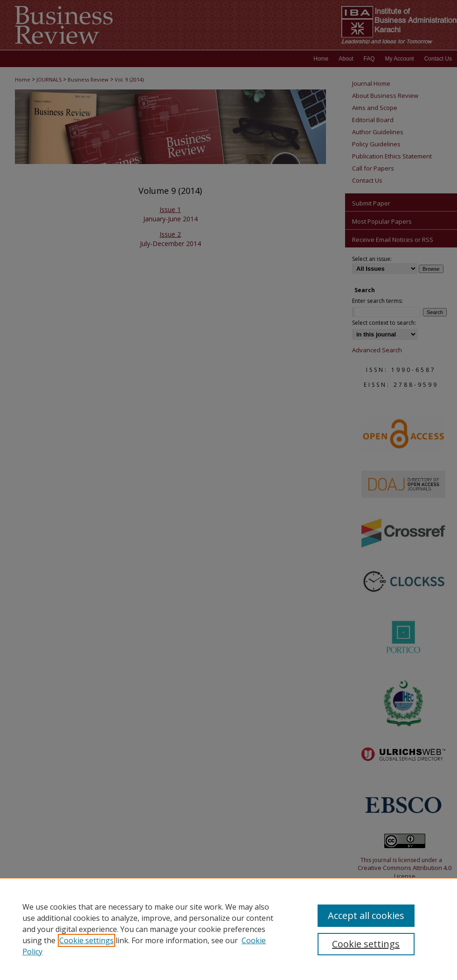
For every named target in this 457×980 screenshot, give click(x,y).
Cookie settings (87, 940)
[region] (228, 929)
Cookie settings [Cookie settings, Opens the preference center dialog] (366, 944)
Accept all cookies (366, 915)
